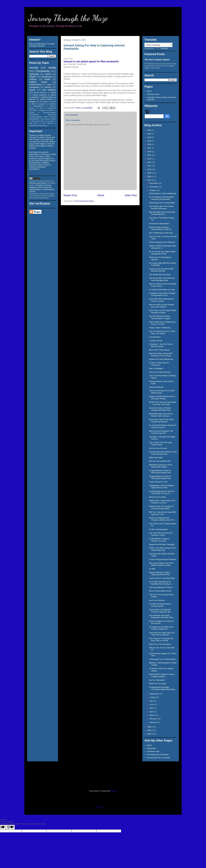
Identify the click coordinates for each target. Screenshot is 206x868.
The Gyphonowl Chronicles (158, 755)
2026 (150, 130)
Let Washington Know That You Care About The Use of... (162, 492)
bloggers (33, 102)
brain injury (33, 123)
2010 (150, 169)
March (152, 715)
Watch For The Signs (157, 684)
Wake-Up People (156, 458)
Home (101, 195)
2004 (150, 734)
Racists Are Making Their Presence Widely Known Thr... (162, 519)
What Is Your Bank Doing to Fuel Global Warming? (162, 549)
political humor (38, 82)
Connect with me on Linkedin (158, 758)
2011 (150, 166)
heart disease (48, 123)
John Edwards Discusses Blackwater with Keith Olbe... (162, 616)
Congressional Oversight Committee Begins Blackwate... (163, 688)
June (152, 704)
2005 (150, 730)
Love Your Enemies (157, 600)
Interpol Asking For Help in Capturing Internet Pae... (160, 573)
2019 (150, 141)
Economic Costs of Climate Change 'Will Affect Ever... (160, 409)
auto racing (50, 121)
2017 (150, 148)
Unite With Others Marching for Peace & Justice (161, 300)
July (151, 701)
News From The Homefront (160, 644)
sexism (53, 102)
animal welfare (46, 99)
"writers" (51, 110)
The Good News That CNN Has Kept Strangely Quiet (162, 279)
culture (48, 74)
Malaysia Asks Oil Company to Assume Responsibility (161, 507)
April (152, 712)
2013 (150, 162)
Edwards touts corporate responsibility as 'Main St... (161, 228)
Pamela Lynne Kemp (38, 183)
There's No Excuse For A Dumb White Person (162, 392)
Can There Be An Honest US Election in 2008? (161, 534)
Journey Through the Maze (68, 18)
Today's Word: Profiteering (160, 328)
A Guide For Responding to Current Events (160, 605)
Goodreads (151, 748)
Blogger (114, 791)
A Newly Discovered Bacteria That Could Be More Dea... (163, 453)
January (153, 722)
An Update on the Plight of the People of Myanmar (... (161, 628)
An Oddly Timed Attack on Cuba (162, 290)
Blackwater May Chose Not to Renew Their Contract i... (161, 415)
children (33, 79)
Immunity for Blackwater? (159, 224)
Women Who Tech (38, 121)
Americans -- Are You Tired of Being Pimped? (161, 345)
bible (34, 104)
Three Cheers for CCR (158, 482)
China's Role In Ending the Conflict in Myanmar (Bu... (161, 611)
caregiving (46, 77)
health (47, 79)
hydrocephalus (39, 106)
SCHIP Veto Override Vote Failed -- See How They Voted (162, 403)
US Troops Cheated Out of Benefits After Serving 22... (161, 583)
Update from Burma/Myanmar (161, 359)
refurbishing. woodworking (38, 126)
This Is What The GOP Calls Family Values (160, 444)
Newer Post (70, 195)
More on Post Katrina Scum (160, 591)
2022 (150, 134)
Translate (161, 48)
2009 (150, 173)
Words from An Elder (157, 497)
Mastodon (99, 807)
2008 (150, 177)
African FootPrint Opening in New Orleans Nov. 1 (163, 247)
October (153, 190)
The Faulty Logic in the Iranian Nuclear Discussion (161, 207)
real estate (44, 102)
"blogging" (43, 110)
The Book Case (153, 94)
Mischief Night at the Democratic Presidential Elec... (162, 213)
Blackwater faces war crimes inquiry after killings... (161, 466)
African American (40, 95)
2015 (150, 155)
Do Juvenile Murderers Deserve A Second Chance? (163, 426)
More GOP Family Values (159, 350)
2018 (150, 144)
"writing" (32, 113)
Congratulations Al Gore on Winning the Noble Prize (160, 472)
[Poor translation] (10, 827)
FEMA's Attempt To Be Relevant (162, 242)
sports (53, 95)
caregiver (42, 104)
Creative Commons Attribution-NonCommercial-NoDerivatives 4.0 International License (42, 188)
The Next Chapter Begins (157, 60)
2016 (150, 152)
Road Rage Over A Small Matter (162, 203)
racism (48, 87)
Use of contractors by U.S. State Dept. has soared (162, 332)
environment (35, 85)
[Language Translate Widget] (158, 45)
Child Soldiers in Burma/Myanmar (163, 193)
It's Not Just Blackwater (158, 529)
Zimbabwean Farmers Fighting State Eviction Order (161, 487)
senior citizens (40, 93)
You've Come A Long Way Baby (162, 578)
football (35, 97)
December (154, 183)
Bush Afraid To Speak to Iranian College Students (162, 675)
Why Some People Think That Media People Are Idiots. (161, 564)
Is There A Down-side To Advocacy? (159, 364)
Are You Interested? (157, 680)
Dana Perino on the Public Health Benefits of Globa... (162, 312)
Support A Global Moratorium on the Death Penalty (162, 398)
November (154, 187)
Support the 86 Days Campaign (162, 544)
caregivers (34, 87)
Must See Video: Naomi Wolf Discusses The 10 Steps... (161, 355)
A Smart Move (155, 337)
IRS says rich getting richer (160, 461)
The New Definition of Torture (161, 587)
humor (32, 90)
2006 (150, 727)
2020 (150, 137)
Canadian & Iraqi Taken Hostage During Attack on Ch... (162, 294)
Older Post (131, 195)
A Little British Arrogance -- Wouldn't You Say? (160, 540)
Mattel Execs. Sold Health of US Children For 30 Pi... (162, 502)
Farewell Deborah (156, 387)
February (153, 719)
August (153, 697)
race (49, 85)
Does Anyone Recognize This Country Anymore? (161, 432)
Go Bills (152, 569)
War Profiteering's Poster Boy (161, 233)
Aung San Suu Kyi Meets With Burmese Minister (161, 270)
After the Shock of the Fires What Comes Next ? (162, 285)
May (151, 708)
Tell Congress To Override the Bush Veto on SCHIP (161, 640)
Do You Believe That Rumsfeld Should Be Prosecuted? (161, 198)
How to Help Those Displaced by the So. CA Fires (162, 323)
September (154, 694)
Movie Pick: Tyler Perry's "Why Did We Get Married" (161, 421)
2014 (150, 159)
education (52, 104)
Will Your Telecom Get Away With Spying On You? (162, 513)
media (52, 68)
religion (33, 77)
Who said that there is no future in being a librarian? (42, 45)
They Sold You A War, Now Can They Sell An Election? (162, 634)
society (34, 68)
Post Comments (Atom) (84, 201)
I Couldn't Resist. (156, 341)
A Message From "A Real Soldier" (163, 659)
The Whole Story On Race (160, 275)
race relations (49, 90)
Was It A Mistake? (156, 368)
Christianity (43, 71)
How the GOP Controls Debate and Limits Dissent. (161, 306)
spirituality (34, 74)
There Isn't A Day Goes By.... (161, 372)
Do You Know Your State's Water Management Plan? (162, 253)
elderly (53, 93)
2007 (150, 180)
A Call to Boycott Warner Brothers (163, 559)
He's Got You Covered (158, 448)
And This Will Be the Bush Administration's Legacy (160, 317)
